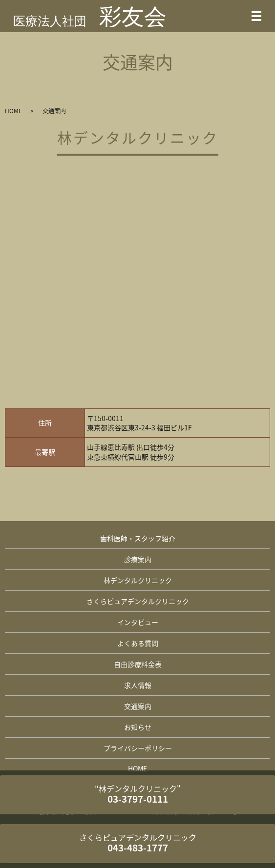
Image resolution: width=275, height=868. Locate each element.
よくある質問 (138, 643)
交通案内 (138, 706)
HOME (13, 111)
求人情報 (138, 685)
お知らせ (138, 727)
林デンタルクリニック (138, 580)
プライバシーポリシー (138, 748)
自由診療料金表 (138, 664)
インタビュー (138, 622)
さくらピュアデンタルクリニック (138, 601)
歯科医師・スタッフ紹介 (138, 538)
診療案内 (138, 559)
